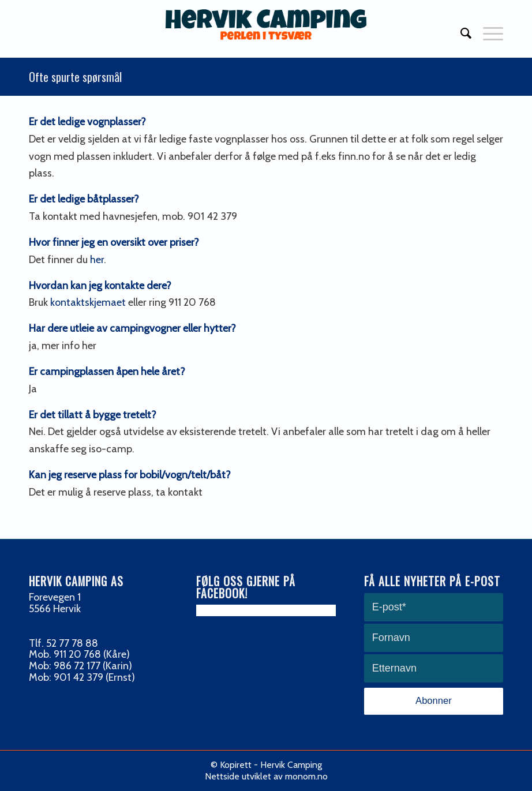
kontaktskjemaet (88, 302)
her (97, 260)
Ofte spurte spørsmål (75, 77)
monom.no (306, 776)
